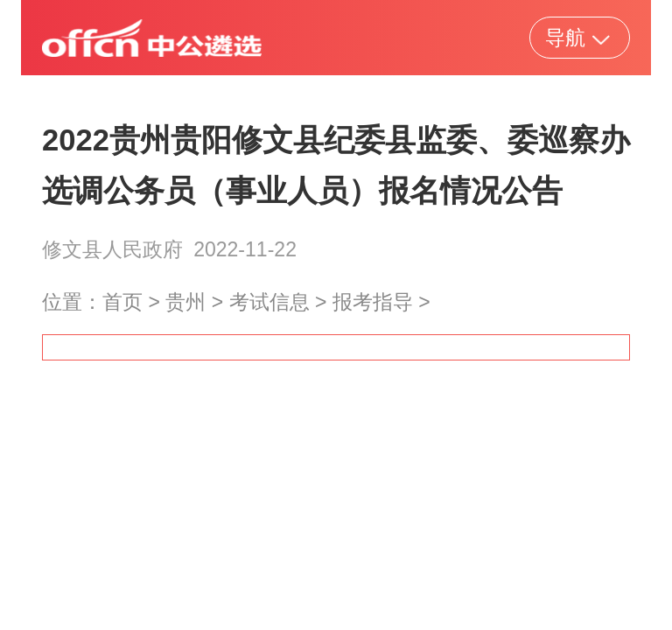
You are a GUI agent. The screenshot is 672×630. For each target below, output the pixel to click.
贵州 (185, 302)
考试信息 (269, 302)
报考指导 (373, 302)
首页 (122, 302)
